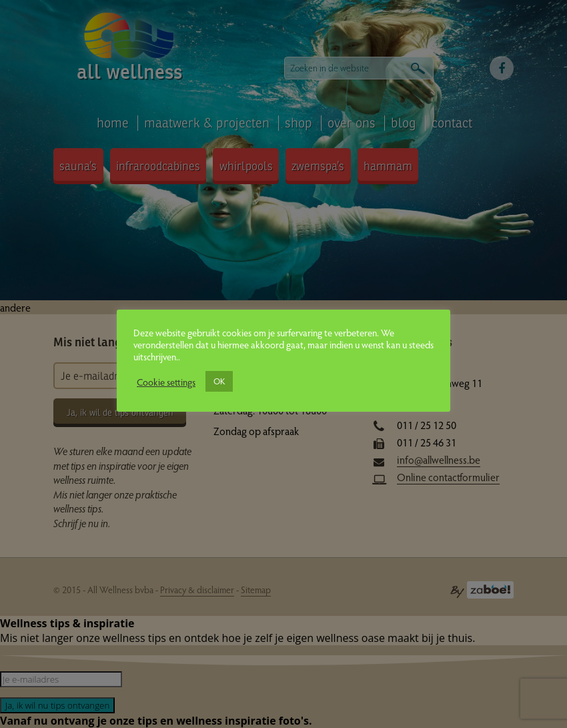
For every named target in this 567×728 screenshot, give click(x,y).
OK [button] (219, 381)
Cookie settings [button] (166, 382)
